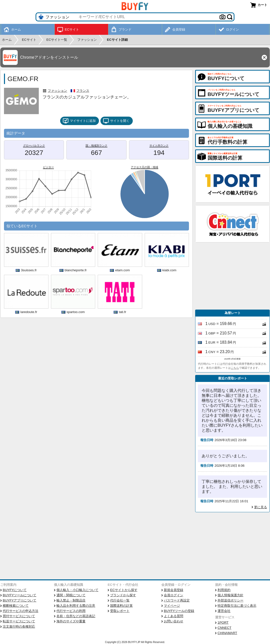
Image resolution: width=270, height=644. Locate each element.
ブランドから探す (123, 595)
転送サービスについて (19, 621)
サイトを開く (116, 121)
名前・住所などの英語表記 (76, 616)
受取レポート (120, 611)
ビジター (48, 167)
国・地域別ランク (96, 145)
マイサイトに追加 (79, 121)
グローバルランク (34, 145)
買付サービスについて (19, 616)
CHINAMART (227, 633)
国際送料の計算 (121, 606)
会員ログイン (174, 595)
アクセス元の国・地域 (144, 167)
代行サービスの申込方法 (21, 611)
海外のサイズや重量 (71, 621)
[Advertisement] (232, 276)
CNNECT (225, 628)
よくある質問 (174, 616)
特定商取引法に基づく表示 (237, 606)
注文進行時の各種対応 (19, 626)
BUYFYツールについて (20, 595)
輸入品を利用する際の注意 (76, 606)
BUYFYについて (15, 590)
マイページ (172, 606)
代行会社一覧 (120, 600)
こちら (235, 368)
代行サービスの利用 (71, 611)
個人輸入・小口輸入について (77, 590)
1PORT (223, 622)
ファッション (57, 91)
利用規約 (224, 590)
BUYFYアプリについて (20, 600)
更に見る (261, 507)
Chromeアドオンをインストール (49, 57)
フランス (83, 91)
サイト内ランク (159, 145)
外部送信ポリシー (230, 600)
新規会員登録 (174, 590)
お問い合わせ (174, 621)
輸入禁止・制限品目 (71, 600)
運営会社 (224, 611)
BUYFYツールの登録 (179, 611)
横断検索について (16, 606)
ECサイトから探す (124, 590)
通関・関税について (71, 595)
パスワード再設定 (177, 600)
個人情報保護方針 (230, 595)
